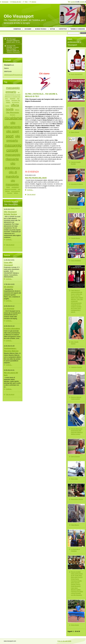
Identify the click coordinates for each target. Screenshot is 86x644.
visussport (13, 98)
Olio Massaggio (13, 112)
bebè (18, 99)
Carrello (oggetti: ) (78, 2)
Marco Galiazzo (75, 208)
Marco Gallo (74, 479)
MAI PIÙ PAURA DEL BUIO (36, 178)
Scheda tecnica (41, 29)
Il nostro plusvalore (12, 329)
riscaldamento (15, 118)
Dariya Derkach (75, 456)
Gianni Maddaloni (76, 261)
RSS (26, 2)
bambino (8, 100)
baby (19, 189)
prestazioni (15, 187)
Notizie (53, 29)
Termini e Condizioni (78, 29)
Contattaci (63, 29)
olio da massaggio (16, 191)
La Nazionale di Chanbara (75, 550)
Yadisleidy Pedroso (76, 367)
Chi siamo (28, 29)
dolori (8, 187)
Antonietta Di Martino (77, 184)
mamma (7, 191)
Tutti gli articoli (31, 194)
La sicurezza (9, 309)
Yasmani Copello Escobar (76, 163)
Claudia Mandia (75, 238)
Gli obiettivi (9, 287)
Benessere (13, 115)
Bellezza (17, 110)
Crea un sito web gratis (64, 641)
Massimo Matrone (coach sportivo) (76, 398)
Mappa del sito (17, 2)
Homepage (17, 29)
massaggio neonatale (11, 189)
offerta (15, 105)
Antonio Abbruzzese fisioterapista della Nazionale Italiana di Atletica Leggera (77, 431)
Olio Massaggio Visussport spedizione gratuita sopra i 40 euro (13, 41)
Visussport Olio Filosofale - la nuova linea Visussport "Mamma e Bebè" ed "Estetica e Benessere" (13, 49)
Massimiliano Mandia (77, 499)
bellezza (16, 193)
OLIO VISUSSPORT (77, 74)
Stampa (34, 2)
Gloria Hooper (75, 625)
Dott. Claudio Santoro (75, 343)
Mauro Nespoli (75, 132)
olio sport (13, 131)
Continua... (30, 190)
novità (10, 109)
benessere (10, 193)
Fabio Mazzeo (75, 525)
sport (10, 136)
